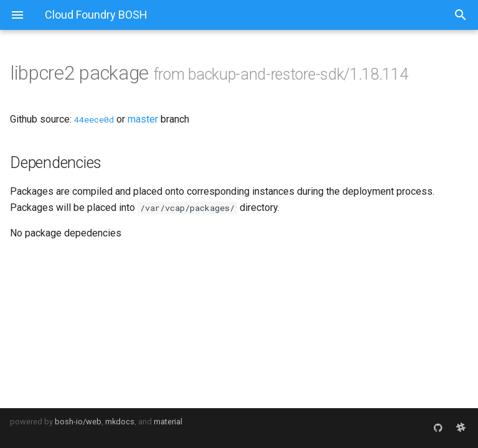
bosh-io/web (78, 422)
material (168, 422)
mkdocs (120, 422)
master (143, 119)
